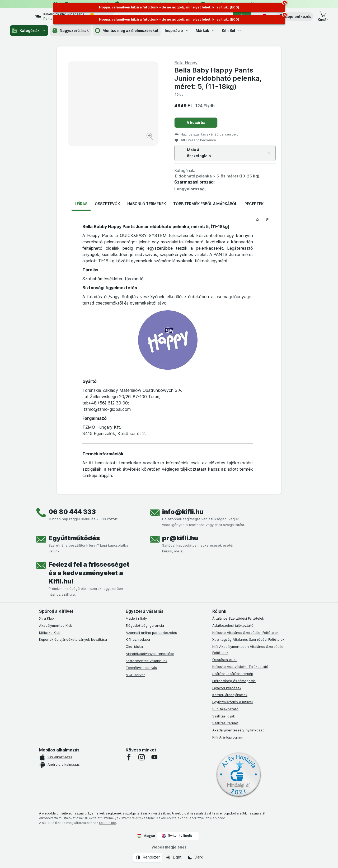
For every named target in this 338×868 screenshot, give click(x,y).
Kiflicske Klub (50, 633)
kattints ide (108, 823)
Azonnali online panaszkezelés (151, 633)
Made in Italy (136, 618)
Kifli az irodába (138, 639)
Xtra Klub (46, 618)
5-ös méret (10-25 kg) (238, 176)
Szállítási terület (225, 723)
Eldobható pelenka (193, 176)
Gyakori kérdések (227, 688)
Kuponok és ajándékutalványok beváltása (73, 639)
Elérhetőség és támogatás (234, 681)
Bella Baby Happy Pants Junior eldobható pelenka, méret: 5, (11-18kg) (218, 78)
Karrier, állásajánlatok (230, 695)
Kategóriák (29, 31)
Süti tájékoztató (225, 709)
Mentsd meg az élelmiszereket (127, 31)
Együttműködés (74, 538)
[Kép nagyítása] (150, 137)
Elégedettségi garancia (145, 625)
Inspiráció (177, 30)
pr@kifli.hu (180, 538)
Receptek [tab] (254, 204)
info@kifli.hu (183, 512)
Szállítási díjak (224, 716)
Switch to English (178, 836)
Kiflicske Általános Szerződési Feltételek (245, 633)
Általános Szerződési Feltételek (238, 618)
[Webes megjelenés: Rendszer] (148, 857)
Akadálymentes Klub (56, 625)
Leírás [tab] (81, 204)
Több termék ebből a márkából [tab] (205, 204)
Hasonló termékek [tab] (147, 204)
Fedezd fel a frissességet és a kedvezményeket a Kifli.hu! (89, 573)
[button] (295, 17)
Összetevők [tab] (107, 204)
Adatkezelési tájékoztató (233, 625)
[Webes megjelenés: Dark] (195, 857)
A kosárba (196, 122)
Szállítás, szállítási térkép (233, 674)
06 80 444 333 (72, 512)
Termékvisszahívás (141, 668)
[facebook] (129, 757)
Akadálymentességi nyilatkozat (238, 730)
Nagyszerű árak (71, 31)
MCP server (135, 675)
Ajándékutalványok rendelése (150, 654)
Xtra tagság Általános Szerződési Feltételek (248, 639)
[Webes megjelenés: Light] (173, 857)
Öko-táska (134, 647)
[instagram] (142, 757)
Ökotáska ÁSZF (225, 660)
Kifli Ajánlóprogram (228, 737)
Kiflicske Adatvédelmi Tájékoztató (240, 667)
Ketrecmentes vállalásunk (147, 661)
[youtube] (154, 757)
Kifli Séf (232, 30)
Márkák (206, 30)
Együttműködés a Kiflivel (233, 702)
